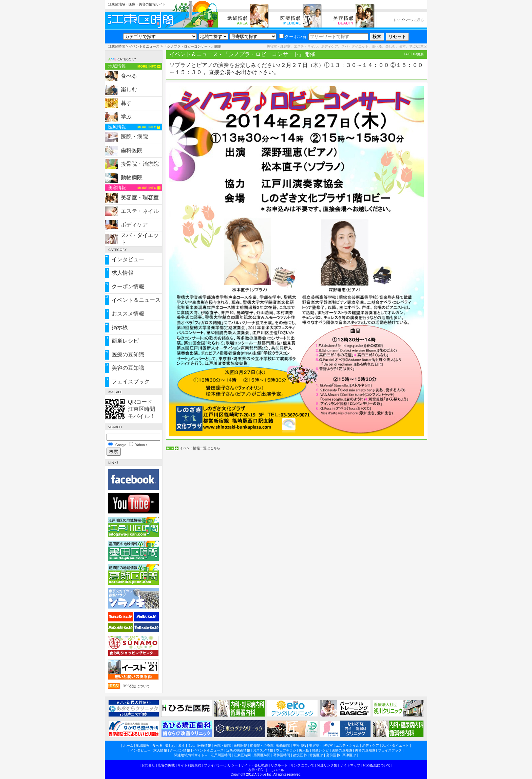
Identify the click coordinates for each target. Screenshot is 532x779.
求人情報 (122, 273)
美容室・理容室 (140, 197)
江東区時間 (117, 46)
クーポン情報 (128, 286)
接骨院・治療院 (140, 164)
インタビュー (128, 259)
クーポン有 (293, 37)
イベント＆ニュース (144, 46)
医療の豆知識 (128, 354)
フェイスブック (131, 382)
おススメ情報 (128, 314)
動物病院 (132, 177)
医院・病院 (134, 137)
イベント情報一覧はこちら (200, 448)
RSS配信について (136, 686)
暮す (126, 103)
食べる (129, 76)
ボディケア (134, 225)
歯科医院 (132, 150)
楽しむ (129, 89)
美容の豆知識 (128, 368)
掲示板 (120, 327)
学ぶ (126, 117)
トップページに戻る (408, 20)
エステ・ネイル (140, 211)
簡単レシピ (125, 341)
